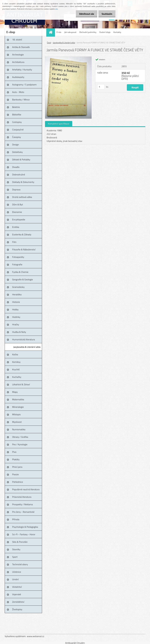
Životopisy (17, 609)
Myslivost (17, 422)
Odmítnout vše (85, 14)
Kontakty (117, 32)
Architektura (18, 62)
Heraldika (17, 294)
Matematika (18, 399)
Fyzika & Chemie (20, 272)
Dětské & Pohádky (21, 159)
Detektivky (17, 152)
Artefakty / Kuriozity (22, 70)
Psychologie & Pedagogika (25, 527)
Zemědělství (18, 602)
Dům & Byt (18, 204)
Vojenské (17, 594)
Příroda (16, 519)
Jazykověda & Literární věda (27, 347)
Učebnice (17, 572)
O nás (59, 32)
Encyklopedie (19, 219)
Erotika (16, 227)
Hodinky (16, 317)
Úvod (49, 43)
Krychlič (16, 369)
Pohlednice (18, 482)
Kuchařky (17, 377)
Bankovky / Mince (21, 100)
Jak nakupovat (70, 32)
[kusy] (101, 87)
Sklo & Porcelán (20, 542)
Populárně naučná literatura (26, 489)
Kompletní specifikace (59, 124)
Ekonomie (17, 212)
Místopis (16, 414)
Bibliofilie (17, 115)
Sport (15, 557)
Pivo (14, 452)
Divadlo (16, 167)
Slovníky (16, 549)
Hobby (15, 309)
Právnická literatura (22, 497)
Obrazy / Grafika (20, 437)
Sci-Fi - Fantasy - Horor (24, 534)
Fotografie (17, 264)
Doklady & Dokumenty (23, 182)
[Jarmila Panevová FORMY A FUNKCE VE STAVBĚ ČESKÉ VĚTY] (68, 58)
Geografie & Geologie (22, 279)
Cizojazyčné (18, 130)
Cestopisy (17, 122)
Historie (16, 302)
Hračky (16, 324)
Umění (15, 579)
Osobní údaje (105, 32)
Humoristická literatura (24, 339)
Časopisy (17, 137)
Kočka (15, 354)
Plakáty (16, 459)
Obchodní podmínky (88, 32)
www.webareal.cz (36, 636)
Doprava (16, 189)
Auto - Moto (18, 92)
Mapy (15, 392)
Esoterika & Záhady (22, 234)
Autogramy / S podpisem (24, 85)
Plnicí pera (17, 467)
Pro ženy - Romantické (23, 512)
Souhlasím (106, 14)
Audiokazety (18, 77)
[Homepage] (52, 32)
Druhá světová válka (22, 197)
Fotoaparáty (18, 257)
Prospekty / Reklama (22, 504)
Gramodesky (18, 287)
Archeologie (18, 55)
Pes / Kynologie (20, 444)
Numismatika (19, 429)
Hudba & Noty (19, 332)
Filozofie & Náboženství (24, 249)
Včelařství (17, 587)
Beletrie (16, 107)
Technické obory (20, 564)
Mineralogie (18, 407)
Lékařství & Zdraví (21, 384)
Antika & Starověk (21, 47)
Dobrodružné (19, 174)
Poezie (15, 474)
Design (16, 144)
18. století (17, 40)
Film (14, 242)
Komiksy (16, 362)
